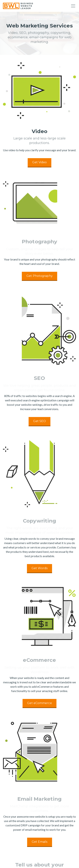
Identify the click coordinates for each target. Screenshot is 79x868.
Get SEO (40, 421)
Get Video (40, 162)
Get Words (39, 568)
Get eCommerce (39, 703)
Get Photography (39, 276)
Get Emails (40, 842)
